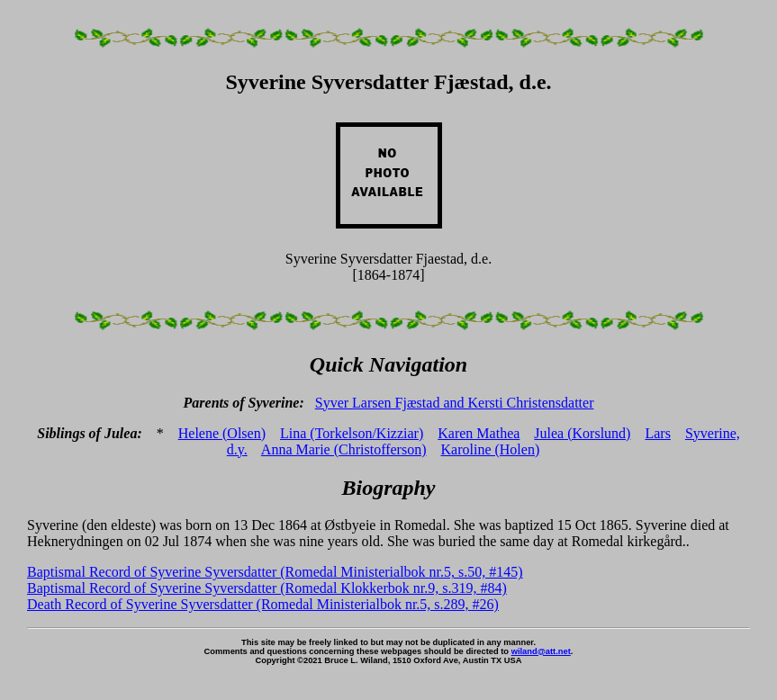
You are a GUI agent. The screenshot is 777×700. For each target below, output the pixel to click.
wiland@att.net (541, 651)
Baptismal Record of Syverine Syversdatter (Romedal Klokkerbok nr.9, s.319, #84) (267, 588)
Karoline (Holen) (491, 449)
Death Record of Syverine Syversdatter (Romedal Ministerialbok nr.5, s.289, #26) (263, 604)
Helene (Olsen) (222, 433)
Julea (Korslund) (582, 433)
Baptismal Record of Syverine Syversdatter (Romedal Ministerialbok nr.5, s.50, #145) (275, 572)
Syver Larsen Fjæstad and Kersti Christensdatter (455, 403)
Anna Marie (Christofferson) (344, 449)
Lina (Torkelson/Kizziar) (352, 433)
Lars (657, 433)
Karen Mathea (479, 433)
